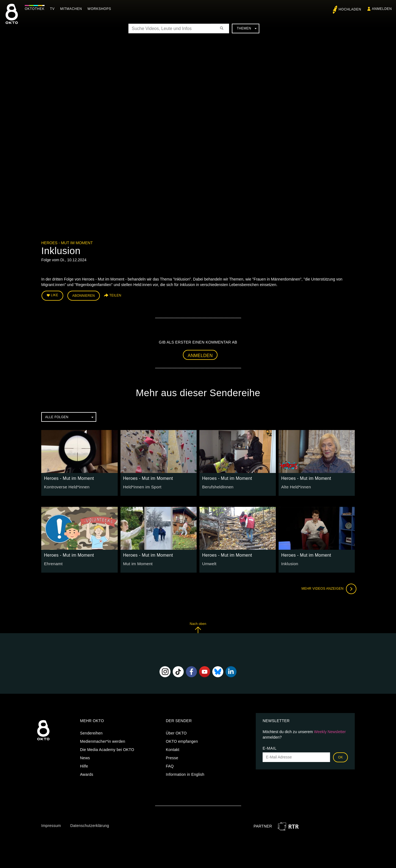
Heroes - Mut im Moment (67, 243)
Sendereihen (91, 732)
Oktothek (36, 9)
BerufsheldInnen (217, 485)
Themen (247, 28)
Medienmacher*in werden (103, 740)
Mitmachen (72, 9)
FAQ (170, 765)
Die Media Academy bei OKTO (107, 748)
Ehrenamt (53, 562)
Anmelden (200, 354)
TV (54, 9)
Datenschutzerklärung (90, 825)
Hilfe (84, 765)
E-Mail (270, 747)
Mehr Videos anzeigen (327, 588)
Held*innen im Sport (141, 485)
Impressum (51, 825)
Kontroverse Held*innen (65, 485)
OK (340, 756)
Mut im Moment (137, 562)
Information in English (185, 773)
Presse (172, 757)
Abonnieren (84, 295)
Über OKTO (176, 732)
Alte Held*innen (295, 485)
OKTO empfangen (182, 740)
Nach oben (198, 626)
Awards (87, 773)
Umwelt (209, 562)
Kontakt (173, 748)
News (85, 757)
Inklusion (289, 562)
